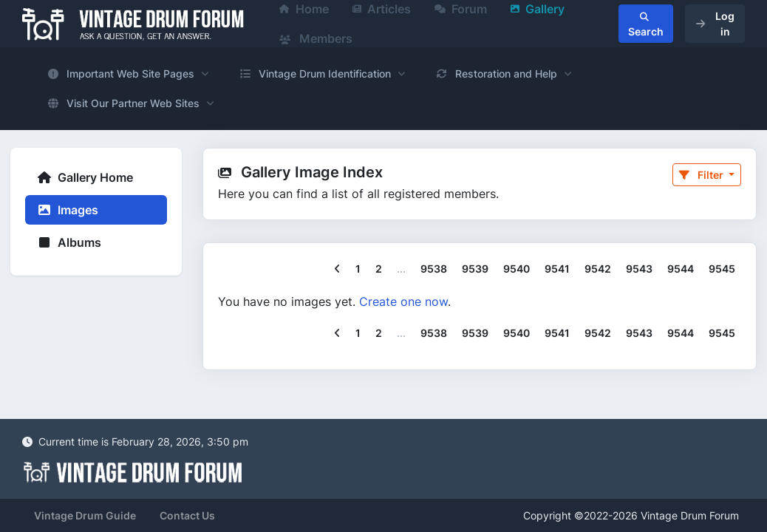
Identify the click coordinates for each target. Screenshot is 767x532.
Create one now (403, 301)
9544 (681, 269)
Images (68, 210)
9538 (434, 269)
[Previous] (337, 269)
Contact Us (187, 515)
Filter (702, 175)
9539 (475, 269)
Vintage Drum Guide (85, 515)
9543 (639, 269)
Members (316, 38)
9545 (722, 269)
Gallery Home (85, 177)
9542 (598, 269)
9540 (517, 269)
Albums (69, 242)
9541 (557, 269)
